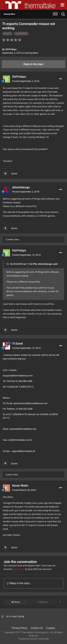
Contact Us (37, 628)
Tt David (18, 344)
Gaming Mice (31, 53)
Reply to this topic (34, 64)
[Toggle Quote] (8, 264)
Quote (14, 174)
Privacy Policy (20, 628)
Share (16, 602)
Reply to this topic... (19, 583)
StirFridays (11, 49)
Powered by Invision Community (33, 639)
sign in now (19, 569)
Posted (26, 81)
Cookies (51, 628)
